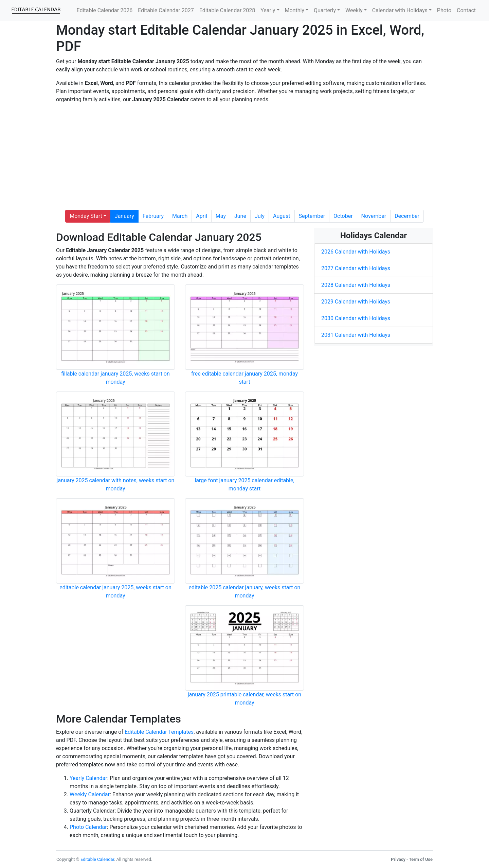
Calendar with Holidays (400, 10)
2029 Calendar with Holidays (356, 302)
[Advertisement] (244, 157)
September (312, 216)
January (124, 216)
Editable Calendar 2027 (166, 10)
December (407, 216)
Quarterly (325, 10)
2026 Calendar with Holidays (356, 252)
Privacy (398, 859)
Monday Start (86, 216)
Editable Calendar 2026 (105, 10)
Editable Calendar (97, 859)
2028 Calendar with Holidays (356, 285)
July (260, 216)
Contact (466, 10)
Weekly (354, 10)
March (180, 216)
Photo (444, 10)
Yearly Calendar (88, 778)
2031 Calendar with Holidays (356, 335)
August (282, 216)
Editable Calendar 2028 (227, 10)
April (202, 216)
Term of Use (421, 859)
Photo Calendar (88, 827)
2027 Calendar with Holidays (356, 268)
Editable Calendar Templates (159, 732)
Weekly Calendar (90, 794)
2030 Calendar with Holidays (356, 318)
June (240, 216)
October (343, 216)
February (153, 216)
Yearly (268, 10)
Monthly (295, 10)
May (221, 216)
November (374, 216)
